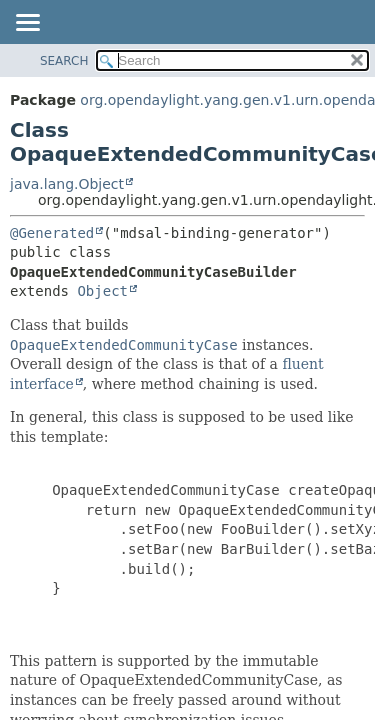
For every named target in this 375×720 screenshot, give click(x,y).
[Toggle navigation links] (27, 24)
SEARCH (64, 61)
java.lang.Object (67, 184)
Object (102, 291)
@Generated (52, 233)
